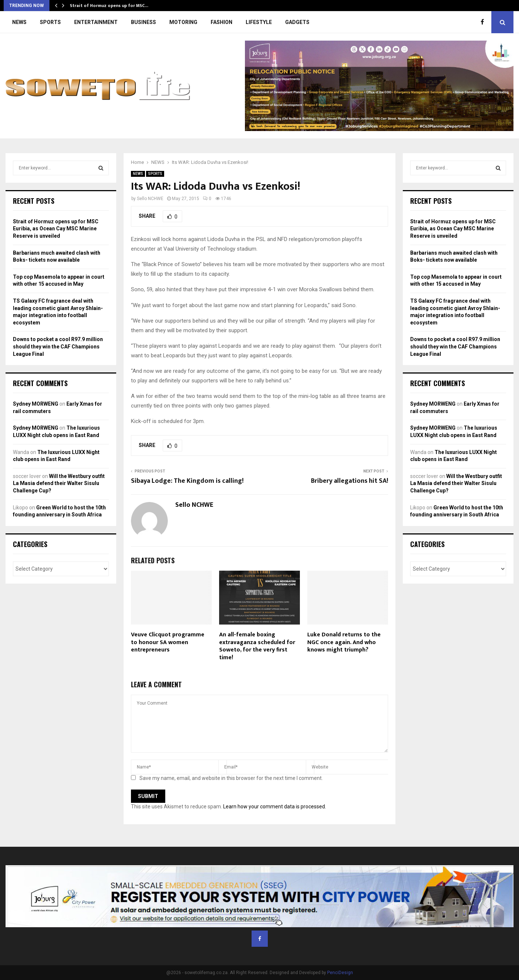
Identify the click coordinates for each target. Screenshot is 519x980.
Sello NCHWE (150, 199)
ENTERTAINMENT (96, 22)
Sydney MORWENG (36, 404)
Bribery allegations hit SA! (350, 481)
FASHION (222, 22)
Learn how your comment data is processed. (275, 807)
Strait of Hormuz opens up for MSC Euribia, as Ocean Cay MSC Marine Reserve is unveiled (56, 229)
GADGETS (297, 22)
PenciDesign (340, 973)
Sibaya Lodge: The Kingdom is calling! (187, 481)
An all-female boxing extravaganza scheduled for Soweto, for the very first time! (257, 646)
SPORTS (50, 22)
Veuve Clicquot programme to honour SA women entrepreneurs (168, 642)
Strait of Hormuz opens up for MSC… (109, 6)
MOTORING (183, 22)
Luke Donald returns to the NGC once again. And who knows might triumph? (344, 642)
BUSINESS (143, 22)
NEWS (19, 22)
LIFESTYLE (259, 22)
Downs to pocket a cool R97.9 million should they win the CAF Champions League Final (58, 346)
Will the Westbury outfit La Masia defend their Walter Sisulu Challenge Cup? (59, 483)
